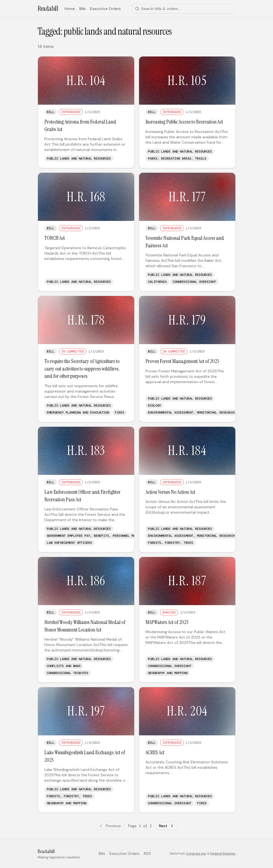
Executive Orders (105, 9)
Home (70, 9)
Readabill (48, 8)
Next (167, 826)
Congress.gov (196, 853)
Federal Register (223, 853)
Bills (83, 9)
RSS (147, 853)
